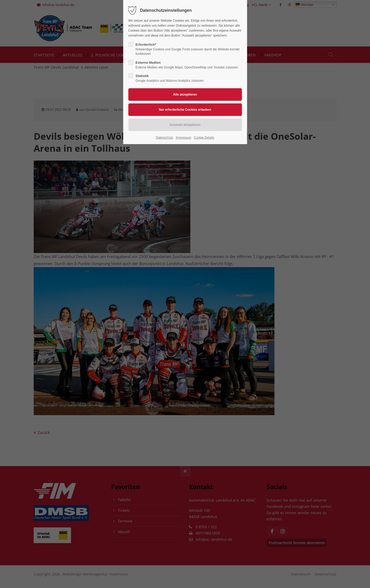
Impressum (183, 138)
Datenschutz (165, 138)
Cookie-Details (204, 138)
